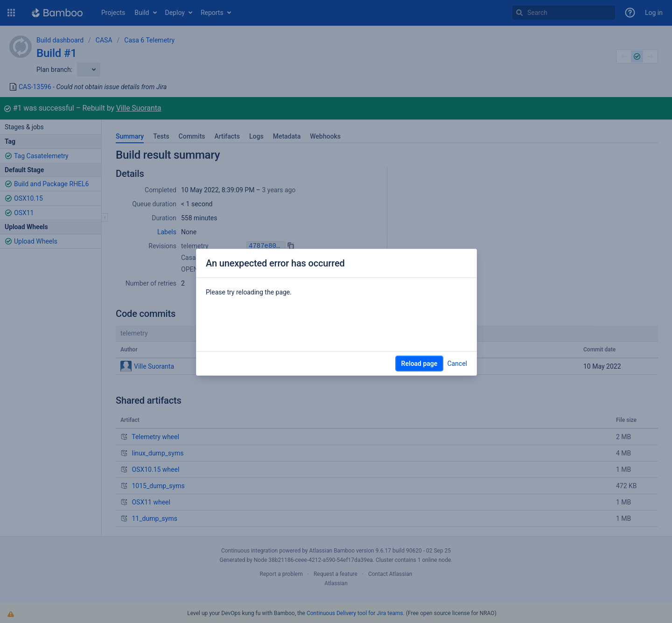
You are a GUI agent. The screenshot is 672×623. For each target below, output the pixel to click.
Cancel (457, 364)
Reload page (420, 364)
